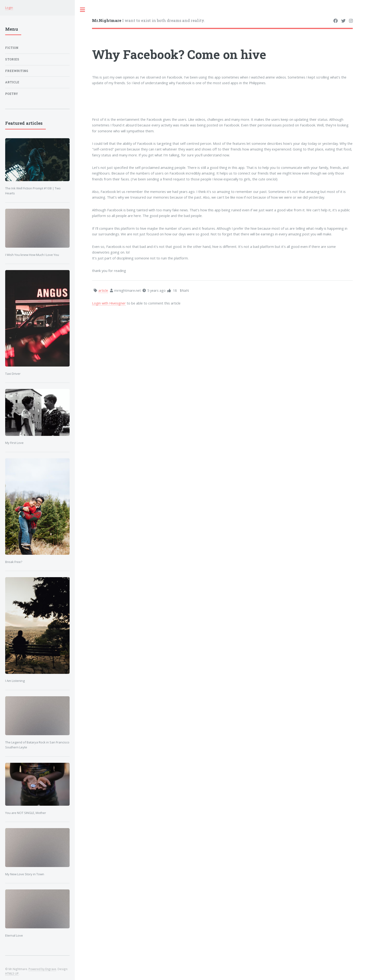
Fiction (12, 48)
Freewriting (17, 71)
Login (9, 8)
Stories (12, 59)
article (12, 82)
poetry (12, 94)
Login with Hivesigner (109, 303)
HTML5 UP (12, 973)
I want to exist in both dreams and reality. (148, 20)
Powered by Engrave (42, 969)
